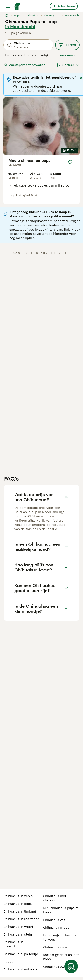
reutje (8, 962)
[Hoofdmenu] (8, 6)
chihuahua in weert (18, 927)
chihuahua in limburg (20, 911)
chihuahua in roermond (21, 919)
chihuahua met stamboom (55, 898)
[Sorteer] (68, 65)
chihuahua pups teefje (21, 954)
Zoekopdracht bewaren (25, 65)
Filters (67, 45)
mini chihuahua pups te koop (61, 910)
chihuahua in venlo (18, 896)
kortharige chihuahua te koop (61, 957)
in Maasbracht (20, 27)
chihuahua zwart (56, 947)
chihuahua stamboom (20, 969)
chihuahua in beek (18, 904)
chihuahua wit (54, 920)
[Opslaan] (70, 162)
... (60, 16)
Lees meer (67, 55)
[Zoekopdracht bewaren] (71, 966)
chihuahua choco (56, 928)
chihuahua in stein (18, 934)
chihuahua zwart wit (59, 967)
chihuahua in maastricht (13, 944)
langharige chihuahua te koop (60, 937)
